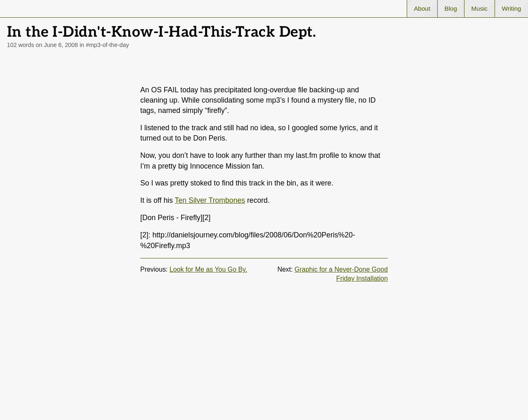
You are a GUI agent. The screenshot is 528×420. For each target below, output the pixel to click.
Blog (451, 8)
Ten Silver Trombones (210, 200)
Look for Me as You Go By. (208, 269)
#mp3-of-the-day (107, 45)
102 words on (42, 45)
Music (479, 8)
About (422, 8)
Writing (511, 8)
